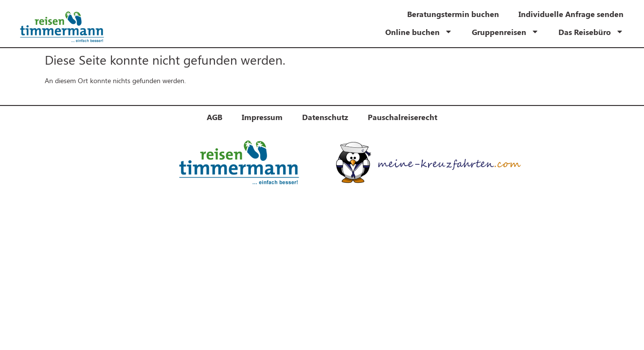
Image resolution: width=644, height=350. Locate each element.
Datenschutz (325, 117)
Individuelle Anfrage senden (571, 14)
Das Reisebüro (591, 32)
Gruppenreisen (505, 32)
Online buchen (419, 32)
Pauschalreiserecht (402, 117)
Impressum (262, 117)
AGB (215, 117)
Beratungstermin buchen (453, 14)
